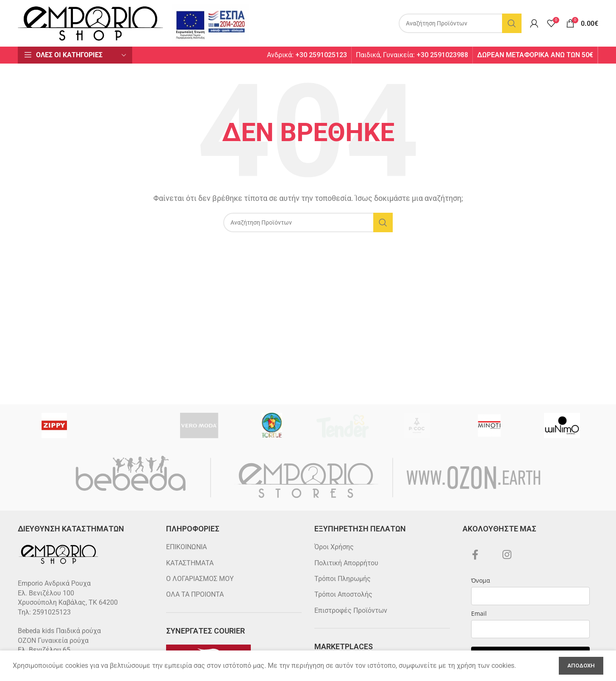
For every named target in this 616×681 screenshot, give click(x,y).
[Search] (460, 23)
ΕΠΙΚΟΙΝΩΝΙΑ (186, 547)
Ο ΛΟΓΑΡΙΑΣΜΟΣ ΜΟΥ (200, 579)
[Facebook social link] (475, 555)
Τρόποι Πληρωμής (343, 579)
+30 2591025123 (321, 55)
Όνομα (481, 580)
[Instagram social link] (507, 555)
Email (479, 613)
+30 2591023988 (442, 55)
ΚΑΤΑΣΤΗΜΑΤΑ (190, 563)
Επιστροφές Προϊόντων (351, 610)
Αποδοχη (581, 666)
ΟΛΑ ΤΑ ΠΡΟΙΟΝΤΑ (195, 594)
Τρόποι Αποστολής (343, 594)
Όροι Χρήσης (334, 547)
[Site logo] (90, 23)
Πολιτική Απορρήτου (346, 563)
